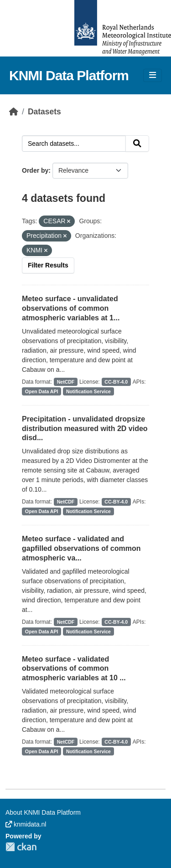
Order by (35, 170)
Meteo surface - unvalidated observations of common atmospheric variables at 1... (71, 308)
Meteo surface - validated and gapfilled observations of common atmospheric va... (81, 548)
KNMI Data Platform (69, 75)
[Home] (14, 112)
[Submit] (137, 144)
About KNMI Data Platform (43, 812)
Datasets (44, 112)
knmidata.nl (26, 824)
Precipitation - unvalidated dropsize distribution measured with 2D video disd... (85, 429)
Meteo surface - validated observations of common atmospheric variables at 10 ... (74, 669)
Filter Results (48, 265)
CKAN (21, 847)
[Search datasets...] (74, 144)
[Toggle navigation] (153, 75)
